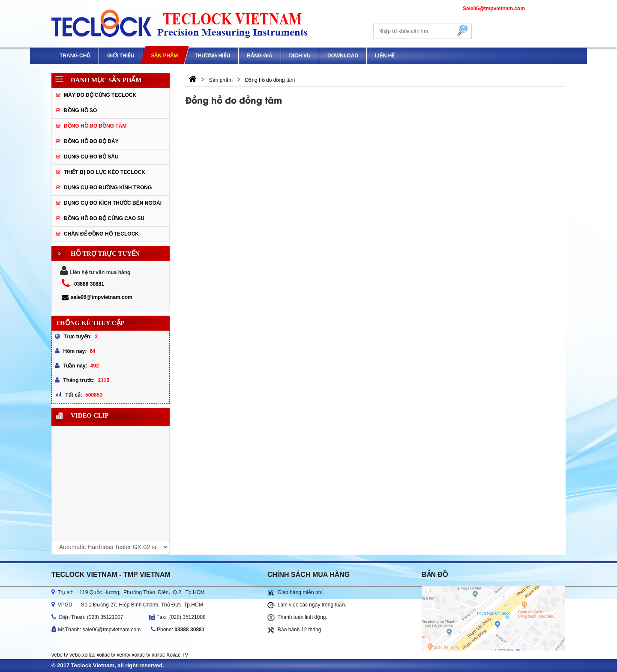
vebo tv (60, 655)
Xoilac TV (177, 655)
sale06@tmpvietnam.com (97, 297)
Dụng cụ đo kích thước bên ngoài (113, 203)
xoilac (88, 655)
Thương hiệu (212, 56)
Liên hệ (385, 56)
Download (343, 56)
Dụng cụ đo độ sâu (91, 157)
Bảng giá (259, 56)
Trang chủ (75, 56)
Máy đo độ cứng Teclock (100, 95)
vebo (75, 655)
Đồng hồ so (80, 111)
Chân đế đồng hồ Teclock (101, 234)
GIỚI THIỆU (121, 56)
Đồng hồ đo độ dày (91, 141)
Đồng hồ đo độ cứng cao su (104, 218)
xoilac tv (106, 655)
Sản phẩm (164, 56)
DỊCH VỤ (300, 56)
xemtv (123, 655)
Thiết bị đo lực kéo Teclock (105, 172)
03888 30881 (89, 284)
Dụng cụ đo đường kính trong (108, 188)
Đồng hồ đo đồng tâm (95, 126)
